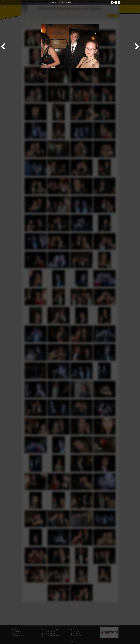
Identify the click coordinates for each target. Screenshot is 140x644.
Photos (54, 2)
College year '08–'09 (64, 2)
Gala (73, 2)
